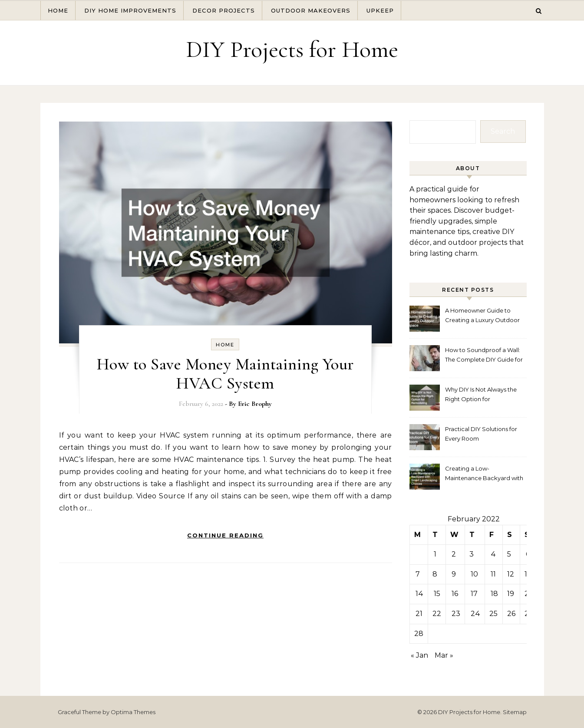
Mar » (444, 655)
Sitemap (515, 712)
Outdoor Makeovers (311, 10)
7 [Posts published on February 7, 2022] (418, 574)
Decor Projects (224, 10)
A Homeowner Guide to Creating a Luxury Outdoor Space (482, 316)
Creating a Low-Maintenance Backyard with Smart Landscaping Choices (484, 474)
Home (58, 10)
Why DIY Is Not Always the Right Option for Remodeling (481, 395)
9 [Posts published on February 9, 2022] (454, 574)
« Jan (419, 655)
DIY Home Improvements (130, 10)
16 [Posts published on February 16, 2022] (455, 594)
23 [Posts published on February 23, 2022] (456, 614)
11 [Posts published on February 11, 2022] (493, 574)
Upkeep (380, 10)
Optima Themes (133, 712)
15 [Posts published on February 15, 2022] (437, 594)
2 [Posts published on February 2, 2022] (454, 554)
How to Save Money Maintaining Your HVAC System (225, 374)
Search (503, 131)
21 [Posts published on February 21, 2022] (419, 614)
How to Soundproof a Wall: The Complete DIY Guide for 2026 (484, 356)
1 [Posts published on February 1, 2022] (435, 554)
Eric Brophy (255, 404)
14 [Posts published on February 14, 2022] (419, 594)
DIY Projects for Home (292, 49)
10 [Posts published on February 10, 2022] (474, 574)
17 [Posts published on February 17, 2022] (474, 594)
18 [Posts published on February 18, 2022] (494, 594)
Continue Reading (225, 535)
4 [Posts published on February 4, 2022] (493, 554)
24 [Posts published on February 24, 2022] (475, 614)
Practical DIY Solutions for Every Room (481, 434)
